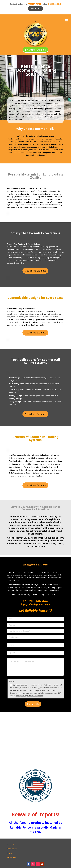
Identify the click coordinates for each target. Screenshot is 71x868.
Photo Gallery (12, 849)
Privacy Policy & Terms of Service (29, 696)
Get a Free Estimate (35, 271)
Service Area (12, 857)
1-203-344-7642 (55, 4)
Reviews (10, 853)
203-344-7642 (38, 601)
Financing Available (35, 50)
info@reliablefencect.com (35, 604)
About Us (10, 844)
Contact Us (33, 704)
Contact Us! (35, 8)
